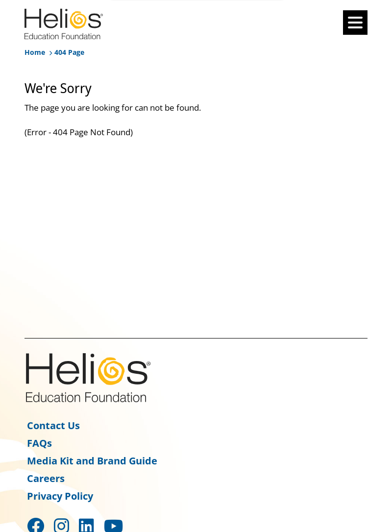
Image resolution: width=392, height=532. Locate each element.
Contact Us (53, 425)
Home (35, 52)
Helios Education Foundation (88, 378)
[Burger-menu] (355, 23)
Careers (46, 478)
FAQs (39, 443)
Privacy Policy (60, 496)
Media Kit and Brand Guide (92, 461)
